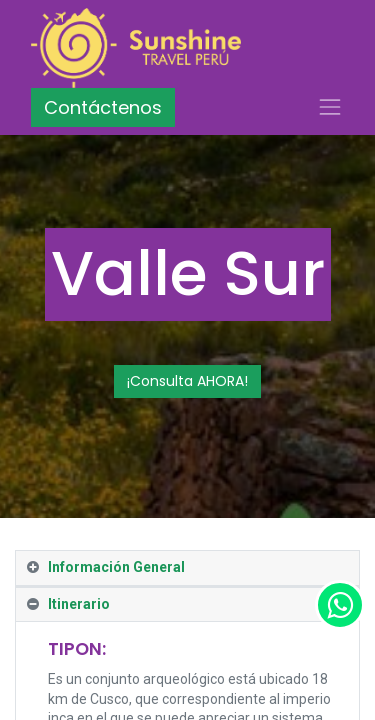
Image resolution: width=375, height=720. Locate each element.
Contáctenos (103, 107)
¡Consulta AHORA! (187, 381)
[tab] (187, 568)
